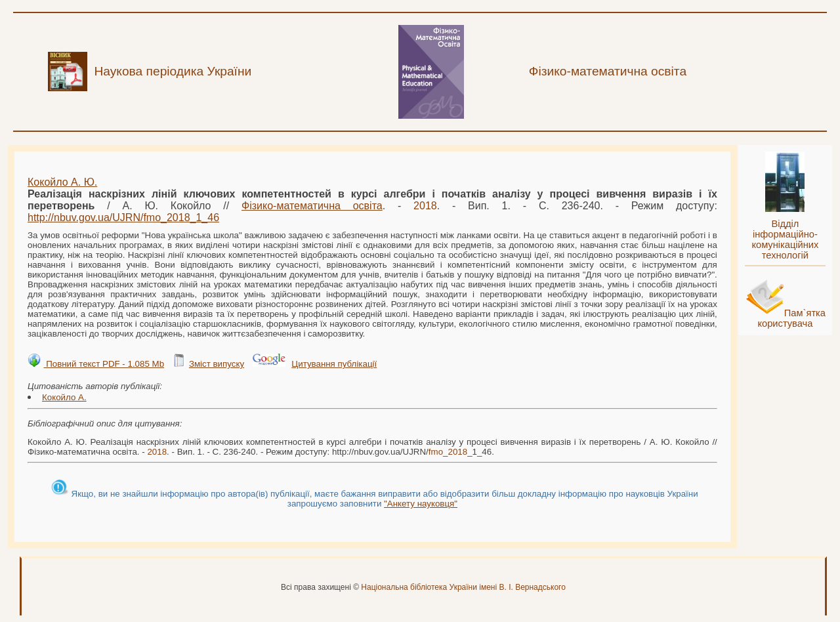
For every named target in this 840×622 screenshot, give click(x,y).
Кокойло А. (64, 397)
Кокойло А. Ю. (62, 182)
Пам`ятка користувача (791, 318)
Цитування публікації (334, 364)
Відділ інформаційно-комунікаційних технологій (785, 239)
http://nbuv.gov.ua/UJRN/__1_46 (123, 218)
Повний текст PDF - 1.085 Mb (104, 364)
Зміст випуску (217, 364)
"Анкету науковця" (421, 504)
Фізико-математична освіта (312, 206)
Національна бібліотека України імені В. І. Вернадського (463, 587)
